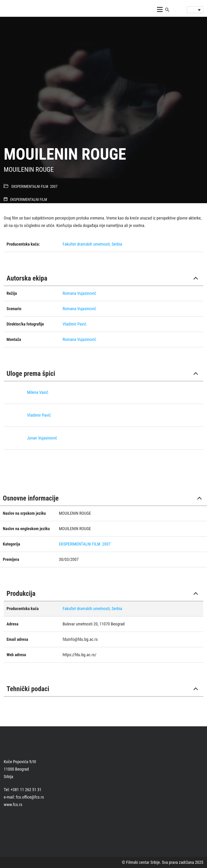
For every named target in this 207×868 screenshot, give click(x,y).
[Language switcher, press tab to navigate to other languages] (195, 10)
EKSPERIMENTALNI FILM (30, 187)
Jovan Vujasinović (42, 438)
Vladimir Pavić (75, 324)
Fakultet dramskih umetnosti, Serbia (92, 244)
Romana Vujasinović (79, 293)
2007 (54, 187)
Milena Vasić (38, 392)
